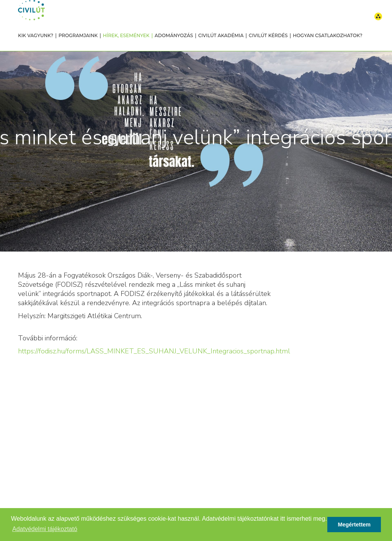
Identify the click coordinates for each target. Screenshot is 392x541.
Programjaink (78, 35)
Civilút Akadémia (221, 35)
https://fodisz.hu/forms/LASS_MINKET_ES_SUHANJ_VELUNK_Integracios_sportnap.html (154, 351)
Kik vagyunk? (36, 35)
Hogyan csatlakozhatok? (328, 35)
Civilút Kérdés (268, 35)
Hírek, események (126, 35)
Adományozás (174, 35)
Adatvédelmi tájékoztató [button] (45, 529)
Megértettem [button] (354, 525)
